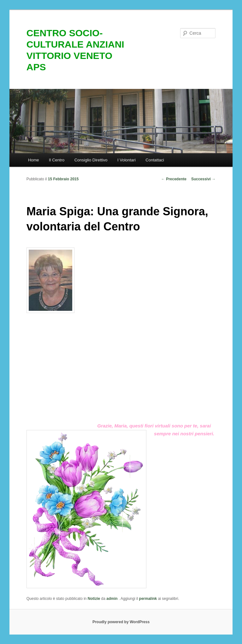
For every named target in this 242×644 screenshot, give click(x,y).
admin (112, 599)
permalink (148, 599)
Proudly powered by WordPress (121, 622)
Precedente (174, 179)
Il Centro (57, 160)
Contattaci (155, 160)
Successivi (203, 179)
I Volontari (127, 160)
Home (34, 160)
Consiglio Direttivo (91, 160)
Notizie (94, 599)
